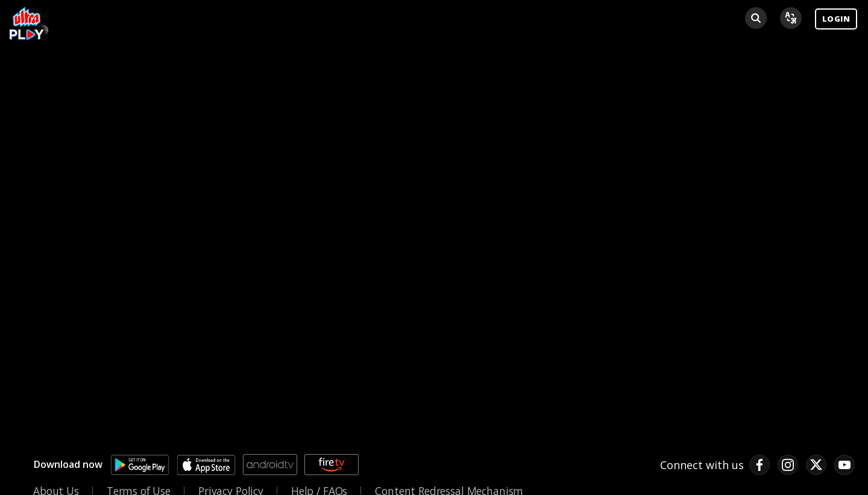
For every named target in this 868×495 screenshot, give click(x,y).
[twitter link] (816, 465)
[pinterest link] (844, 465)
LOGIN (836, 19)
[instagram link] (788, 465)
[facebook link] (759, 465)
